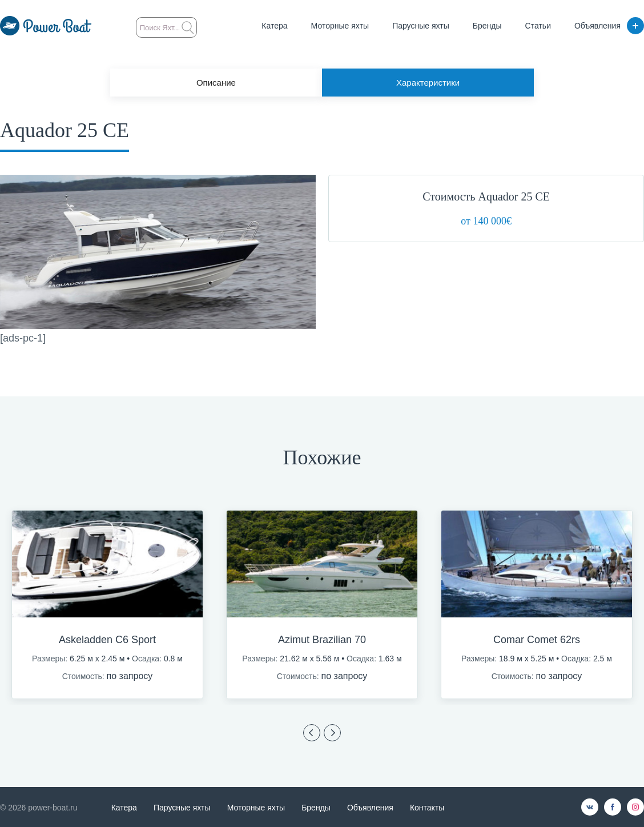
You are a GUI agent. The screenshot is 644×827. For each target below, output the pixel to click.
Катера (274, 26)
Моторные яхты (340, 26)
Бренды (487, 26)
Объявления (597, 26)
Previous (312, 733)
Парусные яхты (421, 26)
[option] (107, 605)
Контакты (427, 808)
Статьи (538, 26)
